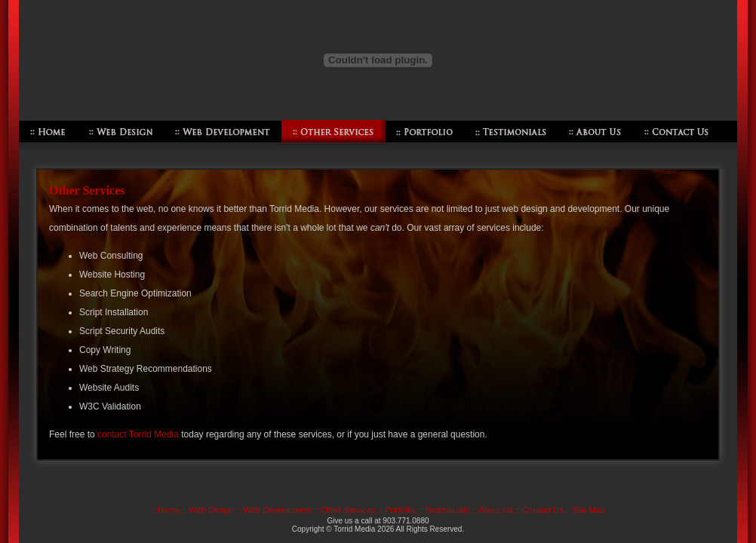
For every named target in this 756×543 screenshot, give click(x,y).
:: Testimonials (444, 510)
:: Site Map (586, 510)
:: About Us (493, 510)
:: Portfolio (397, 510)
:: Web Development (274, 510)
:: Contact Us (539, 510)
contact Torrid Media (138, 434)
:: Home (166, 510)
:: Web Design (208, 510)
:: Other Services (345, 510)
